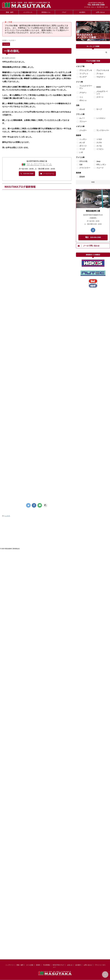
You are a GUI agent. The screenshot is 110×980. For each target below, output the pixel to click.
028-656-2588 (27, 174)
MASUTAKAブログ (58, 965)
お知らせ (70, 965)
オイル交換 (30, 965)
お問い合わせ (100, 12)
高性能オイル (46, 12)
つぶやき (7, 516)
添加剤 (38, 965)
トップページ (10, 965)
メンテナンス (28, 12)
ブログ (64, 12)
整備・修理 (10, 12)
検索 (93, 182)
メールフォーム (47, 174)
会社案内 (82, 12)
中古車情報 (46, 965)
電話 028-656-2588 (93, 237)
